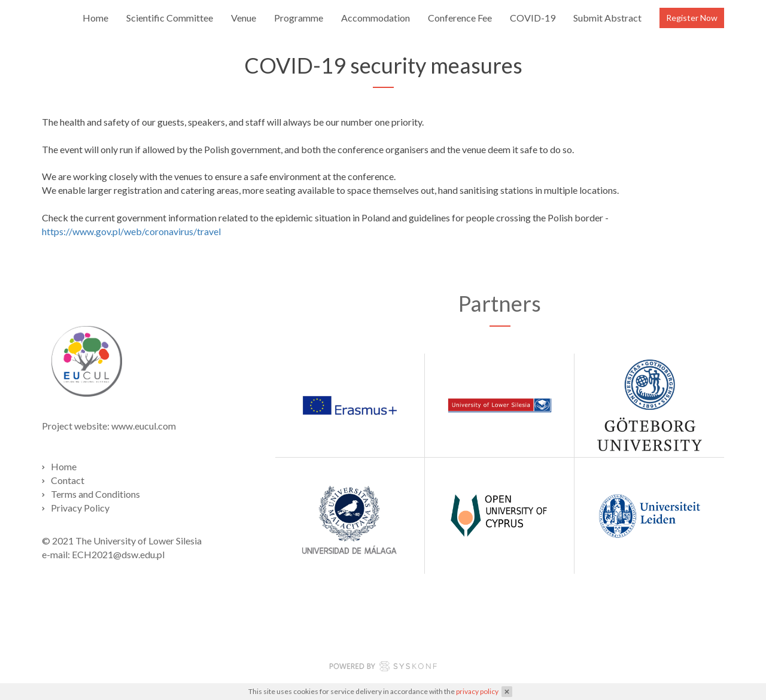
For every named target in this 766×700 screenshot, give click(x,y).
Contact (68, 480)
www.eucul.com (144, 426)
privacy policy (477, 691)
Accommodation (376, 18)
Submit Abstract (607, 18)
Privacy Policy (80, 508)
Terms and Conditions (95, 494)
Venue (244, 18)
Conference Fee (460, 18)
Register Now (692, 18)
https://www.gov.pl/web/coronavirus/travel (131, 231)
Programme (299, 18)
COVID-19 (533, 18)
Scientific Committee (170, 18)
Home (95, 18)
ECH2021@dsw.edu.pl (118, 554)
